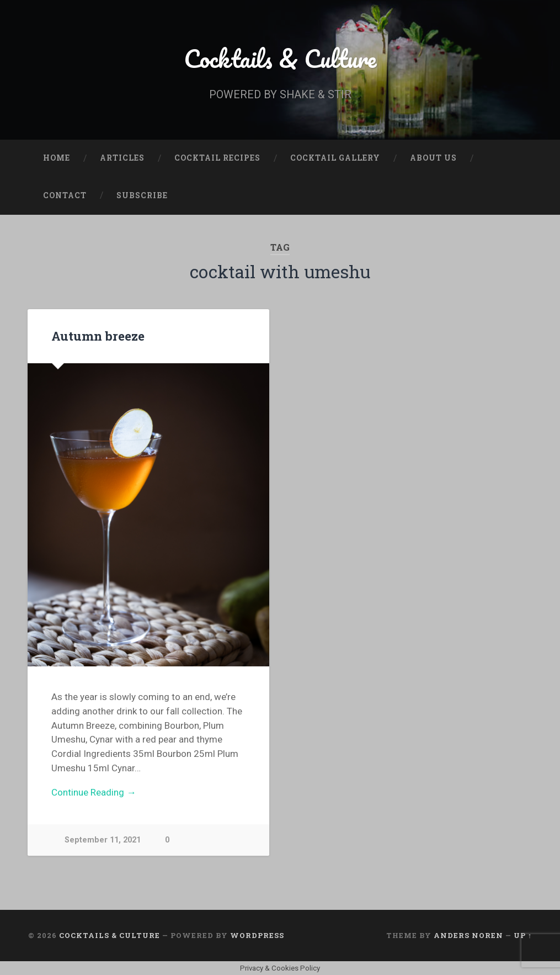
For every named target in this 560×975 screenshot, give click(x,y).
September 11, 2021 (103, 840)
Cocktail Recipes (217, 158)
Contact (65, 195)
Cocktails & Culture (280, 58)
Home (57, 158)
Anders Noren (468, 935)
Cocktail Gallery (335, 158)
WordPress (257, 935)
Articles (122, 158)
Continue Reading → (94, 792)
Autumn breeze (98, 336)
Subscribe (142, 195)
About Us (433, 158)
